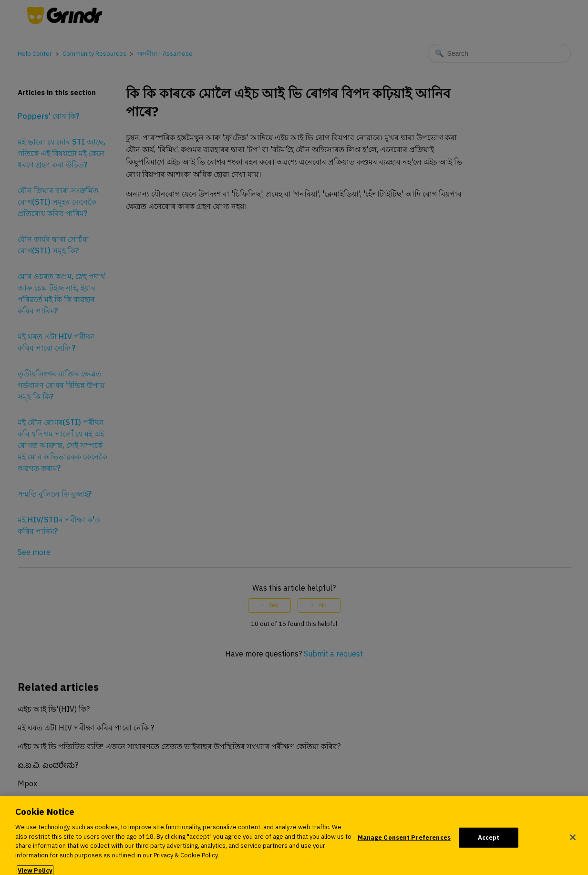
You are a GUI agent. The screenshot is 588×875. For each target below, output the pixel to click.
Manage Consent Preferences (404, 841)
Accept (489, 841)
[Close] (573, 841)
